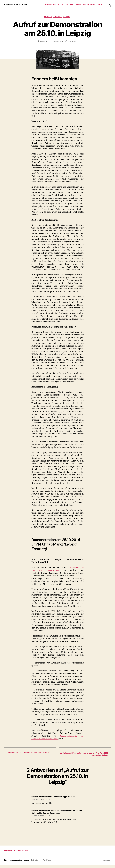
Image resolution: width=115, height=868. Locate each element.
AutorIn (45, 42)
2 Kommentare (73, 42)
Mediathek (70, 4)
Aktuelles (48, 17)
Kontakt (61, 4)
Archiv (100, 4)
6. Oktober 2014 (58, 42)
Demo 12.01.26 (51, 4)
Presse (78, 4)
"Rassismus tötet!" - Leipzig (17, 4)
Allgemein (58, 17)
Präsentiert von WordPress (43, 863)
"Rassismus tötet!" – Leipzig (20, 863)
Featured (68, 17)
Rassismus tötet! (89, 4)
